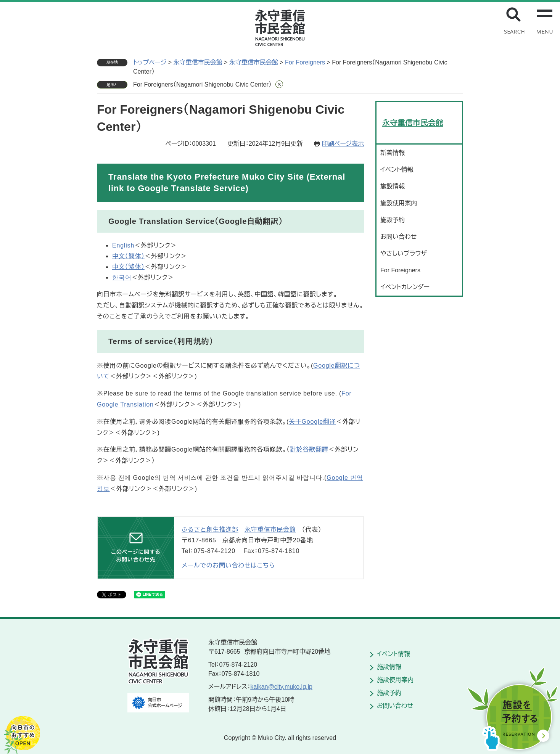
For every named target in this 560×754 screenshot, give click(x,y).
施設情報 (393, 186)
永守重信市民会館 (198, 62)
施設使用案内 (399, 203)
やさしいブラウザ (404, 253)
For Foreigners (305, 62)
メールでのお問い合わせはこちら (228, 565)
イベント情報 (397, 170)
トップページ (150, 62)
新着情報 (393, 153)
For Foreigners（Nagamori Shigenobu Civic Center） (202, 84)
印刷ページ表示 (343, 144)
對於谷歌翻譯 (309, 449)
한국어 (122, 277)
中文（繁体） (128, 267)
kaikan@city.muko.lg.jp (281, 687)
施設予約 (393, 220)
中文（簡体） (128, 256)
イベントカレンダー (405, 287)
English (123, 245)
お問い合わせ (398, 237)
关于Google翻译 (312, 422)
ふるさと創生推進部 (210, 530)
